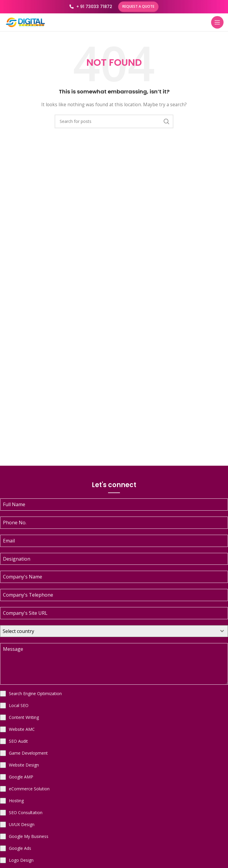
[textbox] (108, 631)
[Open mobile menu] (217, 22)
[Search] (114, 121)
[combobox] (114, 631)
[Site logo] (25, 22)
